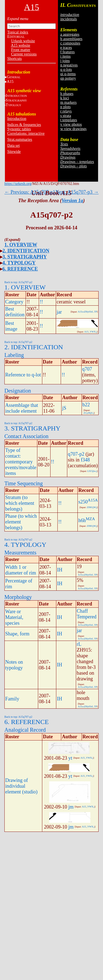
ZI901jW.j (92, 507)
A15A (93, 500)
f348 (85, 460)
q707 (87, 369)
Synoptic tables (19, 129)
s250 (83, 502)
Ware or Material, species (14, 617)
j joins (65, 61)
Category (14, 302)
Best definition (15, 312)
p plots (65, 107)
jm (71, 807)
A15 (10, 82)
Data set (13, 146)
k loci (65, 98)
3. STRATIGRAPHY (25, 257)
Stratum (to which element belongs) (20, 503)
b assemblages (71, 39)
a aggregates (70, 34)
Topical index (18, 32)
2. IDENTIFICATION (26, 251)
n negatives (69, 65)
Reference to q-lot (23, 375)
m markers (68, 102)
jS (64, 408)
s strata (66, 116)
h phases (67, 94)
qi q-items (68, 74)
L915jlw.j (92, 471)
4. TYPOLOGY (19, 263)
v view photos (71, 124)
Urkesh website (23, 41)
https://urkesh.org (18, 184)
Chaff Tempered (87, 614)
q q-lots (66, 70)
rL (79, 644)
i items (65, 56)
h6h (82, 520)
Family (12, 699)
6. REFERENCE (20, 269)
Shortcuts (14, 59)
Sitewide (14, 152)
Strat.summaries (20, 140)
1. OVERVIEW (21, 245)
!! (41, 302)
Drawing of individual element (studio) (21, 786)
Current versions (24, 54)
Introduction (17, 119)
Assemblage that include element (22, 408)
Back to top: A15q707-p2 (18, 282)
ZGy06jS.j (89, 413)
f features (67, 52)
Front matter (21, 50)
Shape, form (17, 634)
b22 (86, 405)
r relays (66, 111)
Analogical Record (25, 730)
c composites (70, 43)
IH (60, 570)
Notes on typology (14, 665)
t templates (69, 120)
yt (70, 758)
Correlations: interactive (26, 133)
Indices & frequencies (24, 125)
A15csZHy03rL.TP (87, 312)
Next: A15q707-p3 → (77, 192)
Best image (11, 326)
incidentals (69, 19)
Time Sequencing (24, 483)
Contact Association (27, 436)
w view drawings (73, 129)
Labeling (14, 355)
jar (59, 312)
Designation (18, 391)
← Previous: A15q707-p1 (30, 192)
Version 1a (72, 201)
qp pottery (68, 78)
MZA (90, 519)
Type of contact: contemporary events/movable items (21, 462)
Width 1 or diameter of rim (21, 570)
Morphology (18, 597)
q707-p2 (76, 454)
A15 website (21, 45)
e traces (66, 48)
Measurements (20, 553)
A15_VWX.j (91, 332)
